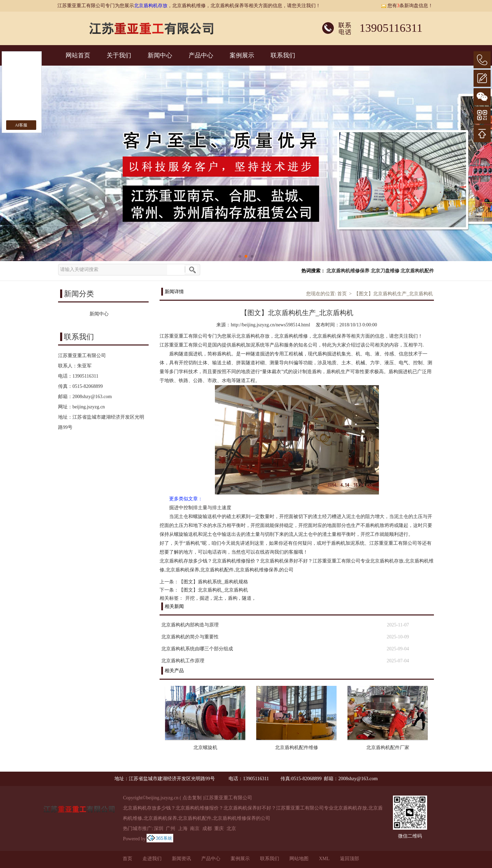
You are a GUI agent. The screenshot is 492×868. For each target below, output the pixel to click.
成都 (207, 829)
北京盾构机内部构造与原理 (190, 625)
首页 (342, 294)
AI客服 (21, 125)
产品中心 (201, 55)
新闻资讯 (181, 859)
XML (324, 859)
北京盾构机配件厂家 (388, 748)
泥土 (218, 598)
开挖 (190, 598)
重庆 (219, 829)
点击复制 (192, 798)
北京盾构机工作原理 (183, 661)
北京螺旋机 (205, 748)
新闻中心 (160, 55)
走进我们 (152, 859)
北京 (231, 829)
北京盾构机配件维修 (297, 748)
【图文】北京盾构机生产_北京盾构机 (393, 294)
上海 (183, 829)
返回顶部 (350, 859)
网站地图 (299, 859)
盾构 (233, 598)
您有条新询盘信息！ (407, 6)
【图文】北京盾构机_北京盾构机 (213, 590)
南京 (195, 829)
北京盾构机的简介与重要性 (190, 637)
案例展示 (242, 55)
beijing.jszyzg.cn (89, 407)
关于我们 (119, 55)
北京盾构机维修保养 (348, 271)
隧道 (247, 598)
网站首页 (78, 55)
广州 (170, 829)
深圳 (159, 829)
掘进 (204, 598)
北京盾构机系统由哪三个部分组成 (197, 649)
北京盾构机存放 (151, 6)
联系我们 (283, 55)
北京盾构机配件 (417, 271)
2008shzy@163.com (92, 397)
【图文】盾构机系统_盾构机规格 (213, 582)
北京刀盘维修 (385, 271)
